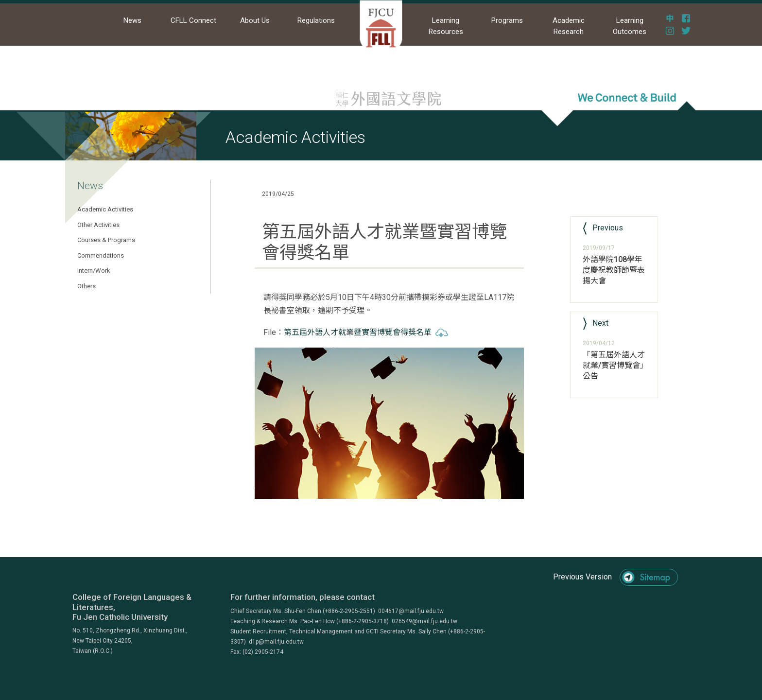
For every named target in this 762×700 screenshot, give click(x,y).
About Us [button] (255, 20)
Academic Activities (105, 209)
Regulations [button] (316, 20)
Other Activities (98, 225)
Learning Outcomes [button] (630, 26)
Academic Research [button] (569, 26)
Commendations (101, 255)
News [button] (132, 20)
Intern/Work (94, 271)
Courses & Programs (106, 240)
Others (87, 286)
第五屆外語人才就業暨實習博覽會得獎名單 (366, 332)
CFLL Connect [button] (193, 20)
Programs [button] (507, 20)
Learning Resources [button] (446, 26)
